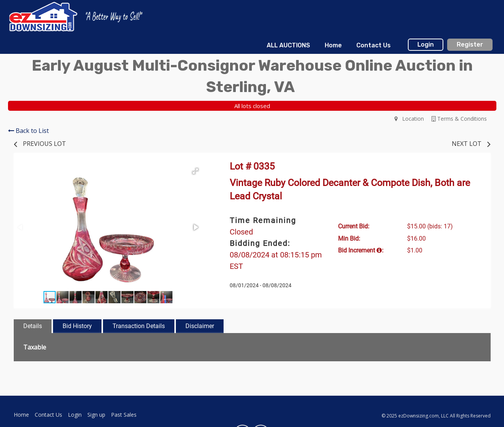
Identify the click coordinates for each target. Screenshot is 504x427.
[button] (195, 171)
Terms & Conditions (459, 119)
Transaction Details (139, 326)
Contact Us (374, 45)
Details (33, 326)
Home (333, 45)
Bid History (77, 326)
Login (426, 44)
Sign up (96, 415)
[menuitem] (288, 45)
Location (409, 119)
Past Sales (124, 415)
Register (470, 44)
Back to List (28, 131)
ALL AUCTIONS (288, 45)
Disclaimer (200, 326)
